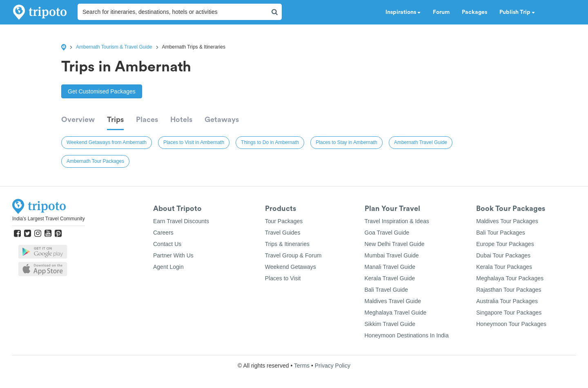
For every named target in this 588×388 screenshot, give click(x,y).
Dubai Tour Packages (503, 255)
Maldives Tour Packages (507, 221)
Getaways (222, 120)
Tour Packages (284, 221)
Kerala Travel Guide (390, 278)
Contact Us (167, 244)
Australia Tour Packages (507, 301)
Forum (441, 12)
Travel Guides (283, 233)
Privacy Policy (333, 366)
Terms (302, 366)
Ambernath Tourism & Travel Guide (114, 47)
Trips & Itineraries (287, 244)
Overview (78, 120)
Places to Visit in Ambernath (194, 142)
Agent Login (168, 267)
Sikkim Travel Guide (390, 324)
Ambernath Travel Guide (421, 142)
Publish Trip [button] (517, 12)
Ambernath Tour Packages (95, 161)
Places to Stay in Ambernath (346, 142)
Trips (115, 120)
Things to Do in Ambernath (270, 142)
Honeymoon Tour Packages (511, 324)
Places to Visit (283, 278)
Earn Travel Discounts (181, 221)
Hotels (181, 120)
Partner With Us (173, 255)
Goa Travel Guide (387, 233)
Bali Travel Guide (386, 290)
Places (147, 120)
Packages (474, 12)
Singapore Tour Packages (509, 313)
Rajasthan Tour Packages (509, 290)
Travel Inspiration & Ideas (397, 221)
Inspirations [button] (403, 12)
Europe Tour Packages (505, 244)
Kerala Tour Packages (504, 267)
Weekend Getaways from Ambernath (107, 142)
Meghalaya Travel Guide (396, 313)
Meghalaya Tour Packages (510, 278)
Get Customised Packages (102, 91)
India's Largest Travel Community (49, 219)
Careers (163, 233)
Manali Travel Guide (390, 267)
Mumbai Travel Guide (392, 255)
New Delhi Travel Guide (395, 244)
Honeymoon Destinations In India (407, 335)
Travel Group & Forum (293, 255)
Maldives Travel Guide (393, 301)
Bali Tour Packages (501, 233)
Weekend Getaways (291, 267)
